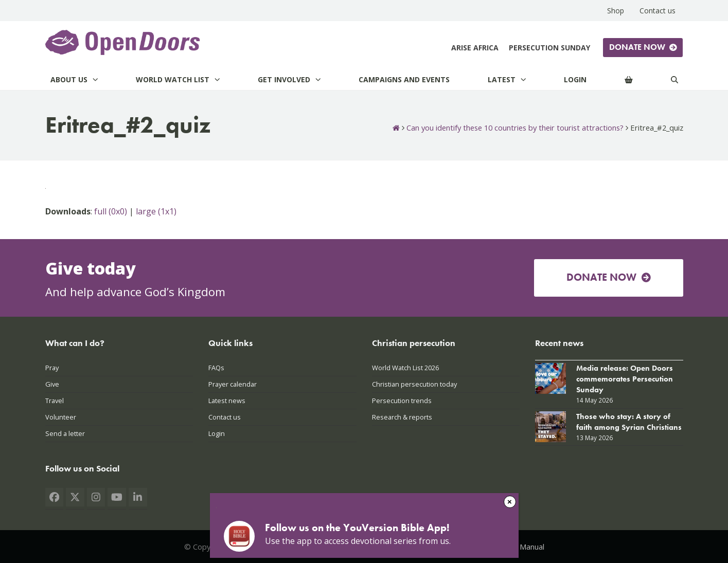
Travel (55, 401)
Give (52, 384)
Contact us (225, 417)
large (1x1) (156, 211)
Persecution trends (402, 401)
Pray (52, 368)
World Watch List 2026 (405, 368)
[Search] (674, 79)
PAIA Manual (523, 547)
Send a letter (65, 433)
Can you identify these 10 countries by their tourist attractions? (515, 128)
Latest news (227, 401)
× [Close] (510, 502)
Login (217, 433)
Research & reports (402, 417)
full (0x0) (111, 211)
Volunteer (61, 417)
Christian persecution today (414, 384)
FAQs (216, 368)
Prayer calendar (233, 384)
